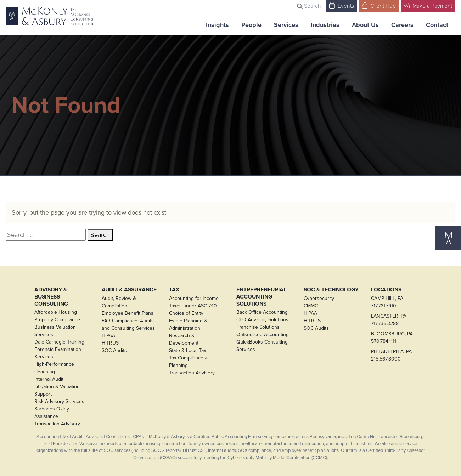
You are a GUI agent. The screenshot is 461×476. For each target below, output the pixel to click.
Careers (402, 25)
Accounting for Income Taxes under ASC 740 (194, 302)
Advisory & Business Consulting (51, 297)
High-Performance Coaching (54, 368)
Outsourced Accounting (263, 335)
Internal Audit (49, 379)
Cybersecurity (319, 298)
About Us (365, 25)
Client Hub (379, 5)
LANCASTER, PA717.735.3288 (389, 320)
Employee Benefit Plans (128, 313)
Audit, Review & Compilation (119, 302)
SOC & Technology (331, 290)
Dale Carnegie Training (59, 342)
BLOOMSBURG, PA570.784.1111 (392, 338)
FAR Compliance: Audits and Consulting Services (128, 324)
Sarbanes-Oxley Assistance (52, 413)
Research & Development (184, 339)
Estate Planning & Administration (188, 324)
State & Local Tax (188, 350)
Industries (325, 25)
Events (342, 5)
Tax (174, 290)
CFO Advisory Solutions (262, 320)
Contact (437, 25)
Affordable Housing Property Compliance (57, 316)
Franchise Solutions (258, 327)
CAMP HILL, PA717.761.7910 (387, 302)
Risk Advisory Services (59, 401)
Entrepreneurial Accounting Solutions (261, 297)
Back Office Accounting (262, 312)
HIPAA (108, 336)
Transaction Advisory (57, 424)
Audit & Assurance (129, 290)
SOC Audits (114, 350)
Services (286, 25)
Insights (217, 25)
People (251, 25)
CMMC (311, 306)
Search (309, 6)
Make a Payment (428, 5)
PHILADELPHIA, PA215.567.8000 (391, 355)
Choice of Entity (186, 313)
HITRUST (112, 343)
